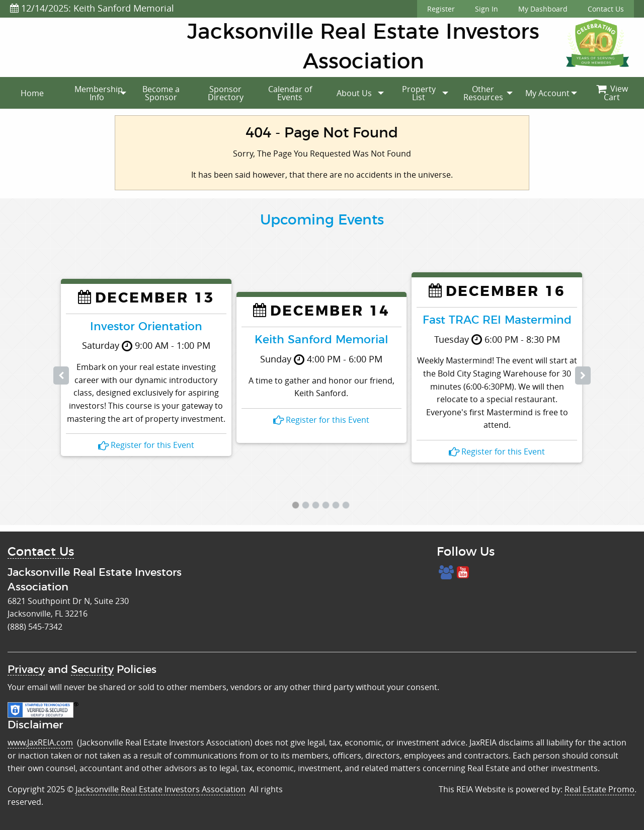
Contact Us (606, 9)
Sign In (487, 9)
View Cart (612, 93)
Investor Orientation (146, 327)
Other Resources (483, 93)
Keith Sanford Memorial (321, 340)
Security (92, 670)
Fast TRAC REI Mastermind (497, 320)
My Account (547, 93)
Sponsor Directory (226, 93)
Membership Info (99, 93)
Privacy (26, 670)
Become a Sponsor (161, 93)
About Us (354, 93)
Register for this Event (146, 445)
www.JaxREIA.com (40, 742)
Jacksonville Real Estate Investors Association (160, 789)
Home (32, 93)
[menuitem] (32, 93)
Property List (419, 93)
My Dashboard (543, 9)
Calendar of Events (290, 93)
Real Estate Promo (599, 789)
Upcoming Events (322, 220)
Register (441, 9)
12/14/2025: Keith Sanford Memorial (92, 8)
